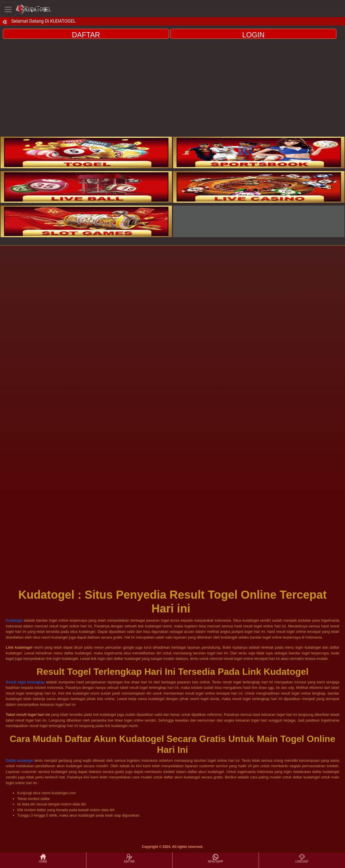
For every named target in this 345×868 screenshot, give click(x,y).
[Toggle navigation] (8, 9)
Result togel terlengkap (25, 682)
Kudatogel (14, 620)
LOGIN (253, 35)
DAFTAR (86, 35)
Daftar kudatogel (20, 760)
